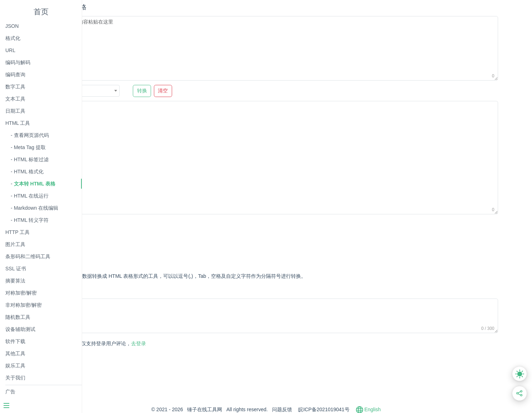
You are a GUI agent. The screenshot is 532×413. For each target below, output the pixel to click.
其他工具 (15, 353)
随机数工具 (18, 317)
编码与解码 (18, 62)
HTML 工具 (18, 123)
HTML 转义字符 (31, 220)
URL (10, 50)
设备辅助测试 (20, 329)
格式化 (13, 38)
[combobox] (156, 91)
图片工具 (15, 244)
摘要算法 (15, 281)
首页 (41, 12)
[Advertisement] (232, 235)
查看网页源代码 (31, 135)
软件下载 (15, 341)
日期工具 (15, 111)
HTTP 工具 (17, 232)
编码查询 (15, 75)
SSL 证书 (16, 269)
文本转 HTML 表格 (35, 184)
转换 (210, 91)
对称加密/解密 (21, 293)
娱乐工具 (15, 366)
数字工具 (15, 87)
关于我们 (15, 378)
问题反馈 (323, 409)
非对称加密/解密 (24, 305)
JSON (12, 26)
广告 (10, 392)
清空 (231, 91)
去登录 (177, 343)
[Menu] (41, 406)
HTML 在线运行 (31, 196)
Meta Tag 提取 (30, 147)
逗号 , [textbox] (134, 91)
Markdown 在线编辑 (36, 208)
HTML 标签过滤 (31, 159)
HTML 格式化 (29, 172)
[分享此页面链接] (520, 394)
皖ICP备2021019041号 (365, 409)
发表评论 (117, 344)
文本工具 (15, 99)
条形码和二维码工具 (28, 256)
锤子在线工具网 (246, 409)
